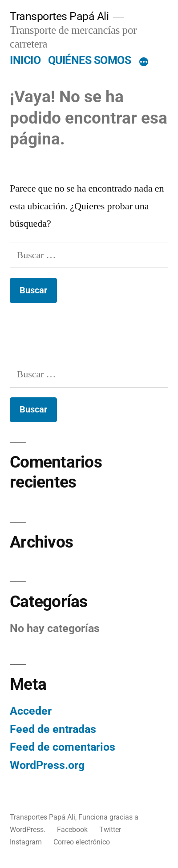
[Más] (144, 62)
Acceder (31, 711)
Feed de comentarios (63, 747)
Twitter (110, 830)
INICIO (25, 60)
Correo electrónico (82, 842)
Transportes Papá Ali (59, 16)
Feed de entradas (53, 729)
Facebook (72, 830)
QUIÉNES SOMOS (90, 60)
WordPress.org (47, 765)
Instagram (26, 842)
